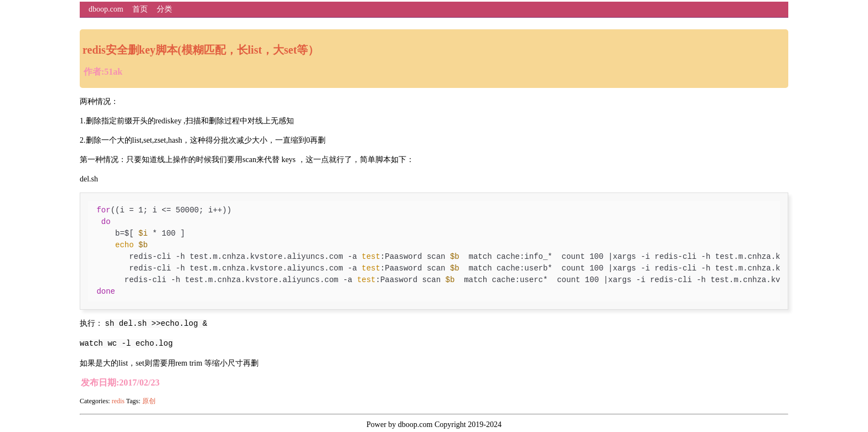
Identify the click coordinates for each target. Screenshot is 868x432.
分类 (164, 9)
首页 (140, 9)
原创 (149, 401)
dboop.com (106, 9)
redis (118, 401)
